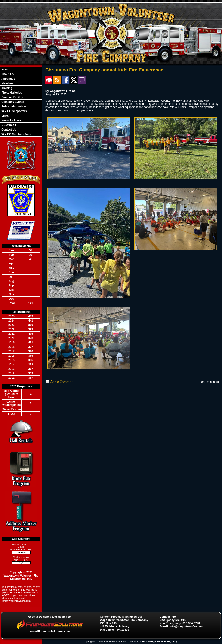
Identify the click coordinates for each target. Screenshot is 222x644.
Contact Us (8, 130)
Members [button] (7, 83)
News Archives (11, 120)
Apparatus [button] (8, 79)
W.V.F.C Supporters (14, 111)
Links (5, 116)
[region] (21, 102)
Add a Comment (63, 382)
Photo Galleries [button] (11, 93)
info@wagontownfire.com (16, 601)
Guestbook (8, 125)
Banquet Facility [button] (12, 97)
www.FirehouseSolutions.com (50, 632)
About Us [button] (7, 74)
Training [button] (6, 88)
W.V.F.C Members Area (16, 134)
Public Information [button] (13, 106)
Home (5, 70)
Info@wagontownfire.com (186, 626)
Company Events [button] (12, 102)
